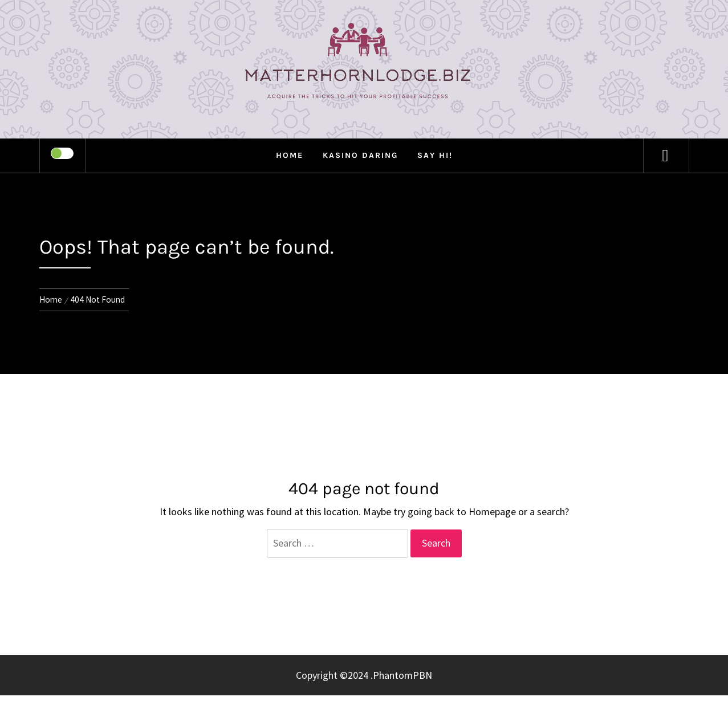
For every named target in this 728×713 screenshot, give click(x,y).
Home (290, 155)
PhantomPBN (402, 675)
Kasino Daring (360, 155)
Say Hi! (435, 155)
